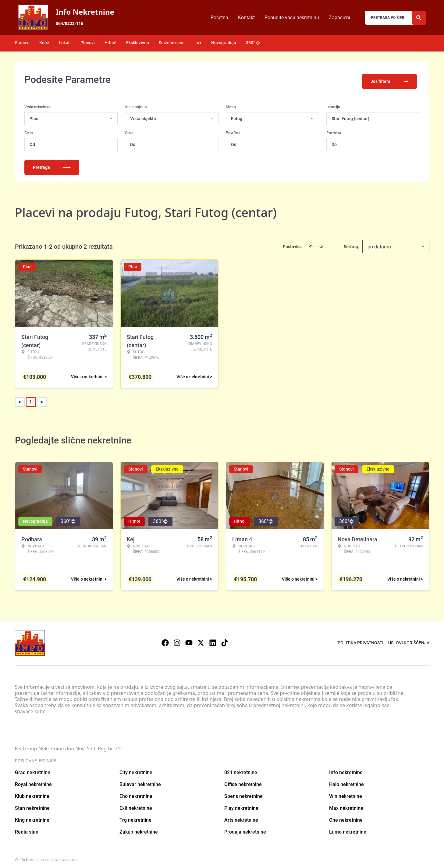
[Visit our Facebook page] (165, 639)
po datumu (379, 243)
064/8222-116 (69, 23)
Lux (198, 43)
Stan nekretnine (32, 804)
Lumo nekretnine (348, 828)
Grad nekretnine (33, 769)
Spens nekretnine (243, 793)
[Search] (419, 18)
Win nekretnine (346, 793)
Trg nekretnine (135, 816)
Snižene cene (172, 43)
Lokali (65, 43)
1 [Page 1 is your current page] (31, 398)
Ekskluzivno (138, 43)
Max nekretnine (346, 804)
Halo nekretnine (346, 781)
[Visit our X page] (201, 639)
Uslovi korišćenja (409, 639)
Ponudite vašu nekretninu (292, 18)
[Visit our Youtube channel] (189, 639)
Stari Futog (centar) (350, 115)
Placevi (88, 43)
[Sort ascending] (311, 243)
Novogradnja (224, 43)
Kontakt (246, 18)
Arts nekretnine (241, 816)
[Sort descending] (321, 243)
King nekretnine (32, 816)
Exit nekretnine (136, 804)
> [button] (42, 398)
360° (253, 43)
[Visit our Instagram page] (177, 639)
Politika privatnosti (361, 639)
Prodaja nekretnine (245, 828)
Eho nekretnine (136, 793)
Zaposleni (339, 18)
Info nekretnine (346, 769)
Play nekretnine (241, 804)
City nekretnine (136, 769)
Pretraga (52, 164)
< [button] (20, 398)
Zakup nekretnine (139, 828)
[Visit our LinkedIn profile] (213, 639)
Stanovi (22, 43)
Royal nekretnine (33, 781)
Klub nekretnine (32, 793)
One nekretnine (346, 816)
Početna (219, 18)
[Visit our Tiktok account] (225, 639)
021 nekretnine (241, 769)
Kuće (44, 43)
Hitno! (110, 43)
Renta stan (27, 828)
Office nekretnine (243, 781)
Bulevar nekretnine (140, 781)
